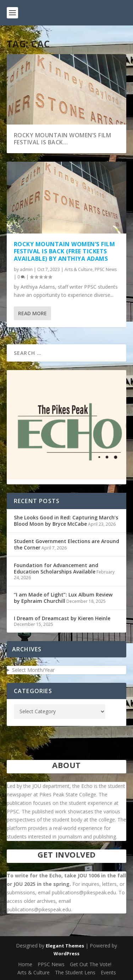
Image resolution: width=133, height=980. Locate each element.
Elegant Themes (65, 946)
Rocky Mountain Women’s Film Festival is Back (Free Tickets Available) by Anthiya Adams (65, 251)
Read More (32, 313)
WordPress (66, 953)
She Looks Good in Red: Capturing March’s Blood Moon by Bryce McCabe (66, 521)
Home (25, 964)
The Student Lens (75, 972)
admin (26, 269)
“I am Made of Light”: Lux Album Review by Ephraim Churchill (63, 598)
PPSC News (106, 269)
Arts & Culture (79, 269)
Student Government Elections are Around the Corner (66, 544)
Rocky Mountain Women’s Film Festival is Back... (63, 139)
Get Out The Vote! (91, 964)
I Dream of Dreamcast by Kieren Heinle (62, 618)
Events (108, 972)
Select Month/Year (33, 670)
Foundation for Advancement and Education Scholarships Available (56, 568)
